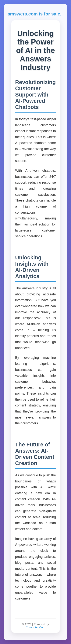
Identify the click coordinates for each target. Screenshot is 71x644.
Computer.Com (35, 627)
